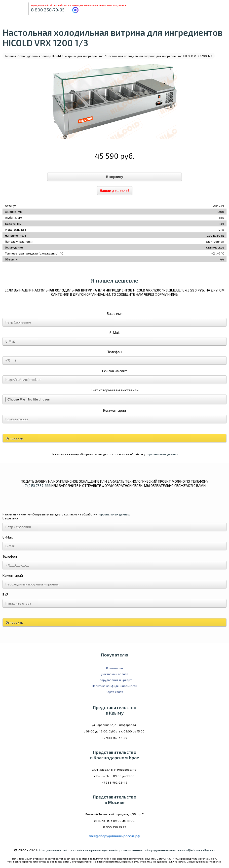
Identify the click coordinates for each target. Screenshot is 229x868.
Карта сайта (114, 692)
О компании (114, 668)
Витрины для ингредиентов (84, 56)
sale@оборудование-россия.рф (114, 836)
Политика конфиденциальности (114, 686)
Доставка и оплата (115, 674)
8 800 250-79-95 (48, 10)
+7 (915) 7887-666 (37, 486)
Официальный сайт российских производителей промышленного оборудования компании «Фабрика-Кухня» (126, 850)
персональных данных (162, 454)
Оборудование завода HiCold (40, 56)
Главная (11, 56)
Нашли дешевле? (115, 191)
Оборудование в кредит (115, 680)
